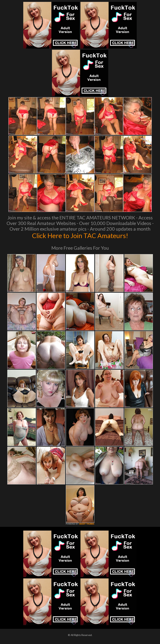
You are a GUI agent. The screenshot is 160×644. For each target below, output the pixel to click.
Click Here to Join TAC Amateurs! (80, 235)
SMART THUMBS (87, 524)
